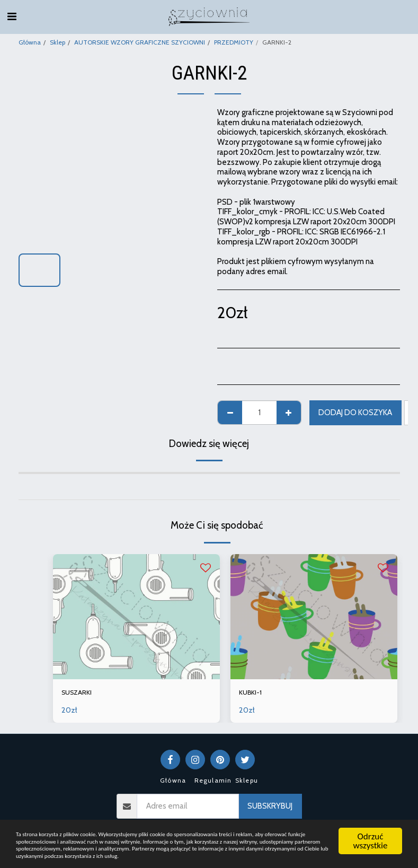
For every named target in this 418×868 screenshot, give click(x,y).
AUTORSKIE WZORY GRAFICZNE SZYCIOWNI (140, 42)
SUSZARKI (79, 694)
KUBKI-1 (252, 694)
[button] (12, 16)
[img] (136, 617)
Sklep (57, 42)
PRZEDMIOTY (234, 42)
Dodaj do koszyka (355, 413)
